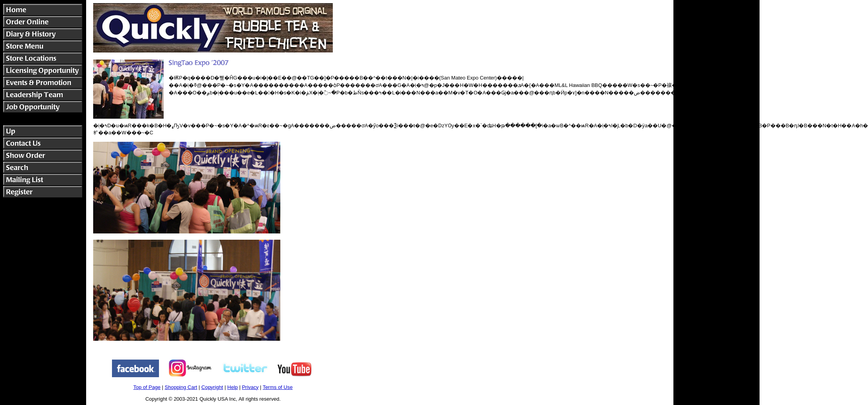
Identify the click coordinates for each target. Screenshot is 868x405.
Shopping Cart (181, 387)
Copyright (212, 387)
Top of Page (147, 387)
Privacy (250, 387)
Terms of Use (278, 387)
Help (233, 387)
